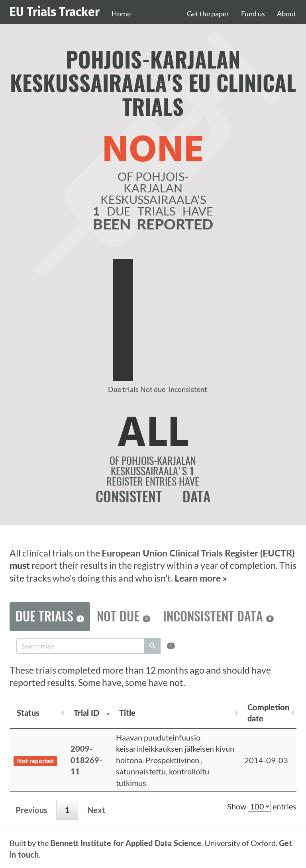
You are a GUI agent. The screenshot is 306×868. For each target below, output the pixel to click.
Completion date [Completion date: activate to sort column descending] (268, 713)
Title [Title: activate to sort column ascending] (127, 713)
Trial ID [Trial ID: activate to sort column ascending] (86, 713)
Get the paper (208, 14)
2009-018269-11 (86, 760)
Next (96, 810)
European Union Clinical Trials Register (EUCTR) (198, 553)
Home (121, 14)
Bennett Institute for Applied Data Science (126, 843)
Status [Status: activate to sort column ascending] (28, 713)
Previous (31, 810)
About (287, 14)
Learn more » (201, 578)
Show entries (262, 806)
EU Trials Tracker (55, 12)
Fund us (253, 14)
